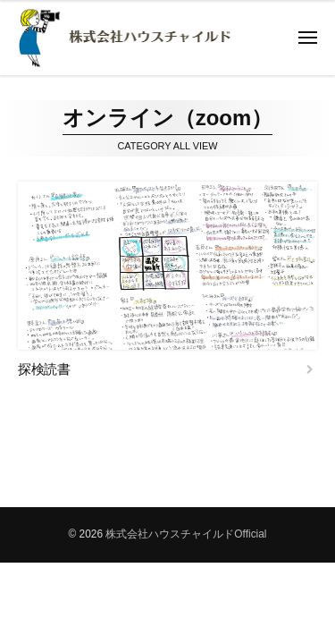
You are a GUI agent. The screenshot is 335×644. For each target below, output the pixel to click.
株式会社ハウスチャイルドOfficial (186, 534)
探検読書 (44, 369)
